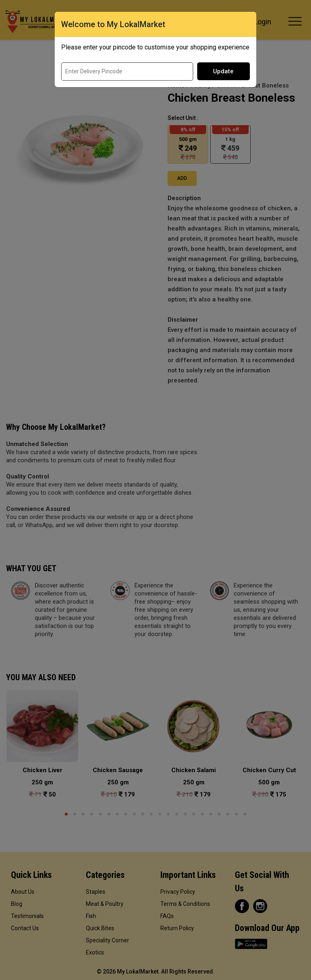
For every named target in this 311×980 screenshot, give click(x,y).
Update (223, 71)
